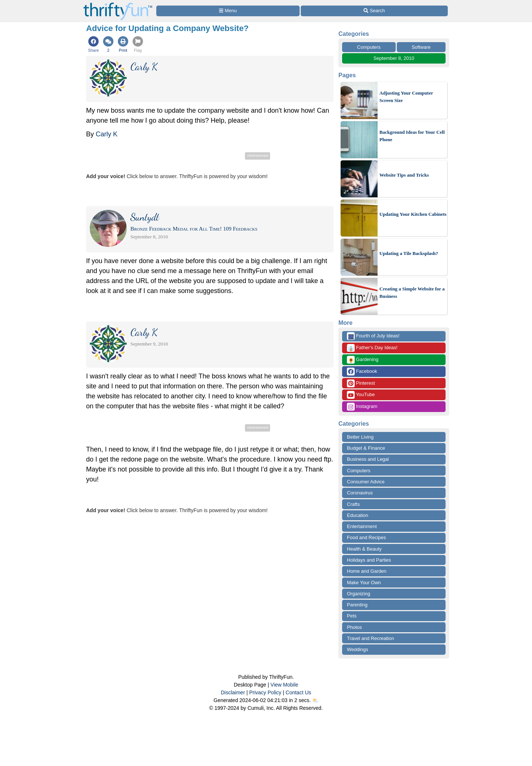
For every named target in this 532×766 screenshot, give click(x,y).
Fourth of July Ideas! (373, 336)
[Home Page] (118, 4)
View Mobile (284, 685)
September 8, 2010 (394, 58)
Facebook (362, 372)
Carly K (107, 134)
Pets (352, 616)
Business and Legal (368, 459)
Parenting (357, 605)
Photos (354, 627)
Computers (369, 47)
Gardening (363, 360)
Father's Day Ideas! (372, 348)
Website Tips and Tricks (404, 175)
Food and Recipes (366, 537)
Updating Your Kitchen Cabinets (413, 214)
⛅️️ (315, 700)
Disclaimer (233, 692)
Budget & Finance (366, 448)
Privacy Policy (265, 692)
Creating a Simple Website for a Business (412, 292)
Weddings (358, 649)
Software (421, 47)
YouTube (361, 395)
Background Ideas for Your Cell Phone (412, 136)
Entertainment (362, 526)
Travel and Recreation (370, 638)
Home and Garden (367, 571)
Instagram (362, 407)
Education (358, 515)
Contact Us (298, 692)
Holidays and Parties (369, 560)
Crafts (353, 504)
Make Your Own (364, 583)
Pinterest (361, 383)
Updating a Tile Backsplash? (409, 253)
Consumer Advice (366, 482)
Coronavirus (360, 493)
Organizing (359, 594)
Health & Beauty (364, 549)
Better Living (360, 437)
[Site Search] (374, 11)
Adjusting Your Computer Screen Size (406, 97)
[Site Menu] (228, 11)
